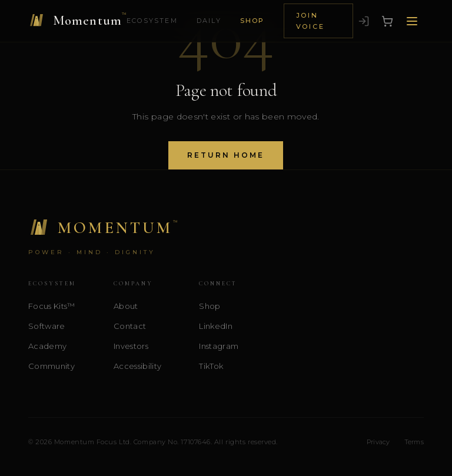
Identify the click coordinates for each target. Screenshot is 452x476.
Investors (131, 346)
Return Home (226, 155)
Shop (252, 21)
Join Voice (310, 21)
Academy (47, 346)
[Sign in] (364, 21)
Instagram (219, 346)
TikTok (211, 366)
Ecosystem (152, 21)
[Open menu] (412, 21)
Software (47, 326)
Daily (209, 21)
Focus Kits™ (52, 306)
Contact (130, 326)
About (126, 306)
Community (51, 366)
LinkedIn (216, 326)
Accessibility (137, 366)
